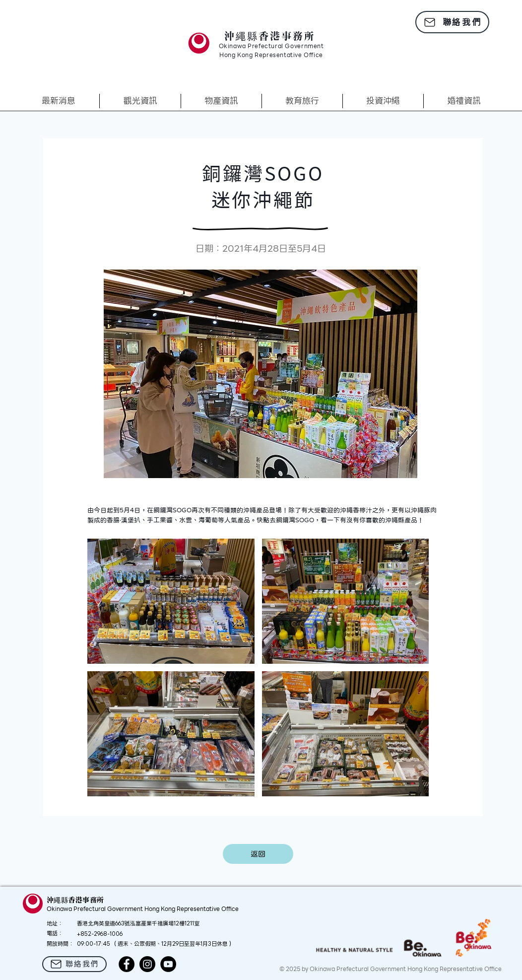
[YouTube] (168, 964)
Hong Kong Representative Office (271, 56)
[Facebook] (127, 964)
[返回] (258, 854)
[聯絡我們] (452, 22)
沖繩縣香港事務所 (270, 36)
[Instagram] (147, 964)
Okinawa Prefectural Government (271, 47)
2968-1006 (108, 934)
